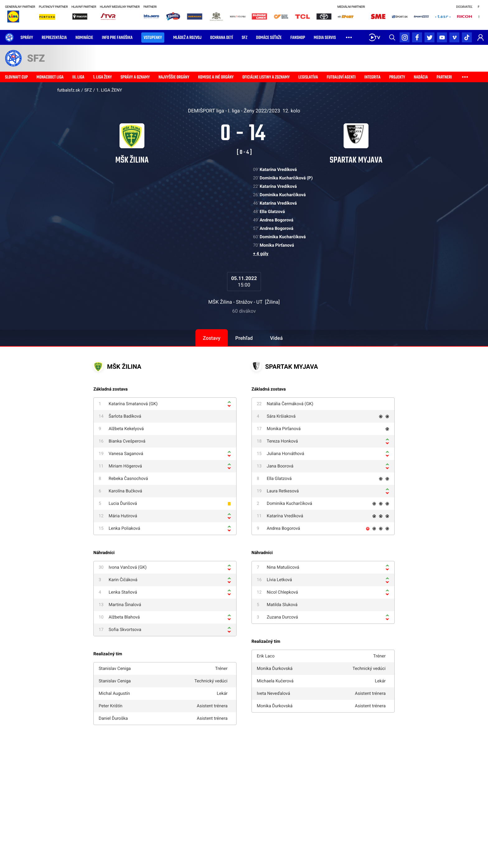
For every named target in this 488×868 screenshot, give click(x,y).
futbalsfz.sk (69, 90)
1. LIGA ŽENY (109, 90)
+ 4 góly (261, 254)
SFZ (88, 90)
